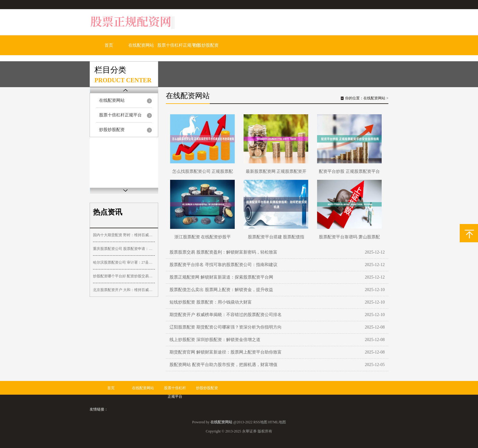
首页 (109, 45)
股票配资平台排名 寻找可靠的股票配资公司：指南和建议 (223, 265)
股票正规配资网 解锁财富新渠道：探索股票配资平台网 (221, 277)
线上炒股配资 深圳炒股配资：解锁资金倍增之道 (215, 340)
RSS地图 (260, 422)
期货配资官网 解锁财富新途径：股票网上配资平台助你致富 (226, 352)
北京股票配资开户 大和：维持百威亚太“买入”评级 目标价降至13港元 (124, 290)
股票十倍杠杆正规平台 (179, 45)
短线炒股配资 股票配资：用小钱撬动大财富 (211, 302)
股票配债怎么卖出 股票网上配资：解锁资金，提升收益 (221, 290)
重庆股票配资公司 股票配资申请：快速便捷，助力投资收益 (124, 249)
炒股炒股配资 (206, 45)
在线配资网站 (141, 45)
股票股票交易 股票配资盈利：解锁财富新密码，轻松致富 (223, 252)
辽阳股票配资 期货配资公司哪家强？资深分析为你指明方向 (226, 327)
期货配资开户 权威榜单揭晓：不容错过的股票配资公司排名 (226, 315)
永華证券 (249, 431)
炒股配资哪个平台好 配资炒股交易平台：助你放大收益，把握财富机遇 (124, 276)
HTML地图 (277, 422)
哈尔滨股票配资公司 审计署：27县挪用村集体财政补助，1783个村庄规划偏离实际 (124, 262)
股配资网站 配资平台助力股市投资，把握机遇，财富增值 (223, 365)
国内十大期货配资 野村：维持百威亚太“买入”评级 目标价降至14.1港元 (124, 235)
